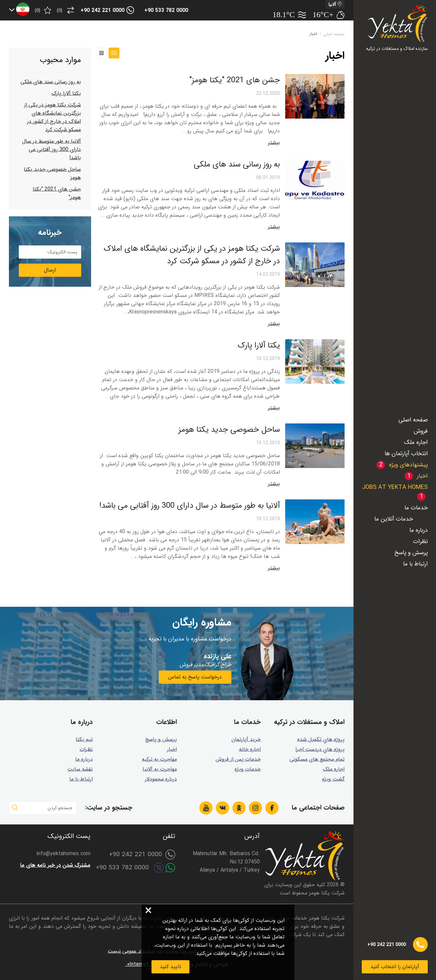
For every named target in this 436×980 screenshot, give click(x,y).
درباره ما (419, 530)
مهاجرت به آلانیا (160, 769)
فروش (421, 431)
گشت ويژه (333, 779)
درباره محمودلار (161, 779)
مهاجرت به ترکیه (159, 759)
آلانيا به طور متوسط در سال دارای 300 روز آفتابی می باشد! (190, 506)
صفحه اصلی (413, 420)
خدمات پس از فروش (238, 759)
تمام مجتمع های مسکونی (317, 759)
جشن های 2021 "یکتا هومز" (235, 80)
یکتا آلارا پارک (259, 345)
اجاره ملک (416, 442)
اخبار (172, 749)
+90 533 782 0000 (166, 10)
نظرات (420, 541)
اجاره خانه (250, 749)
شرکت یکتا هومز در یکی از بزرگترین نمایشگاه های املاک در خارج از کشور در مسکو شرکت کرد (192, 255)
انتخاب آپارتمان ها (406, 454)
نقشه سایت (80, 769)
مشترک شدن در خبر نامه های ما (55, 865)
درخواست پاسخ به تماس (195, 677)
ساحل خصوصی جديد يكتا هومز (229, 430)
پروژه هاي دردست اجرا (320, 749)
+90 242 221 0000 (102, 10)
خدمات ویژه (248, 769)
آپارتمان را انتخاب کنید (395, 967)
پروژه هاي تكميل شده (321, 739)
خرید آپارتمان (246, 739)
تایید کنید (170, 967)
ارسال (50, 270)
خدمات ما (416, 508)
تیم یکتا (84, 739)
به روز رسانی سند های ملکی (237, 164)
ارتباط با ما (415, 564)
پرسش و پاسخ (411, 553)
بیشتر (274, 143)
